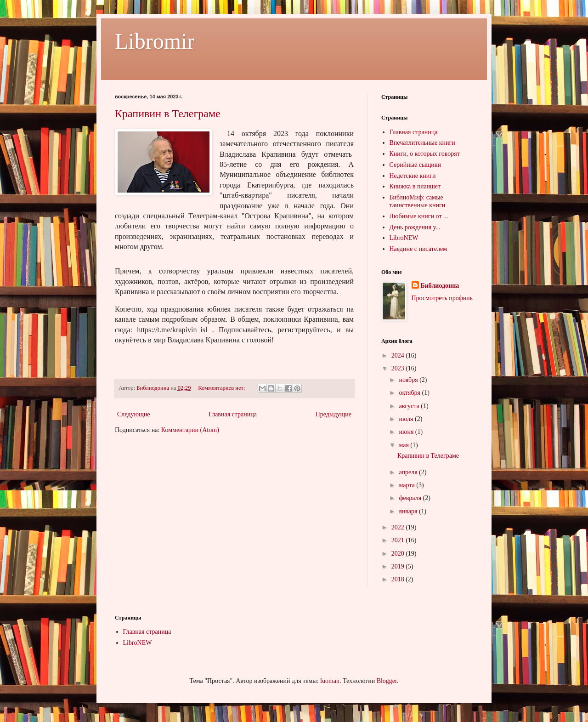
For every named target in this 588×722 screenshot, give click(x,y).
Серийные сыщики (416, 165)
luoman (330, 681)
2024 (399, 355)
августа (410, 406)
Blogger (387, 681)
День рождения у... (415, 227)
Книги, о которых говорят (425, 154)
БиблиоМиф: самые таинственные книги (418, 201)
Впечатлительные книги (422, 143)
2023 (399, 368)
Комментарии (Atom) (190, 430)
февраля (411, 498)
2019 (399, 566)
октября (410, 393)
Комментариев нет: (222, 388)
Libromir (155, 41)
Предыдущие (334, 414)
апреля (409, 472)
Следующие (133, 414)
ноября (409, 380)
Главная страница (233, 414)
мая (404, 445)
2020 (399, 554)
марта (407, 485)
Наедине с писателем (418, 249)
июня (407, 432)
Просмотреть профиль (442, 298)
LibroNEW (404, 238)
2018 (399, 579)
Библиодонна (440, 286)
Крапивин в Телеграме (168, 114)
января (409, 511)
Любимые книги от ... (419, 216)
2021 (399, 540)
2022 (399, 527)
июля (407, 419)
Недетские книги (413, 176)
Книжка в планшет (415, 186)
